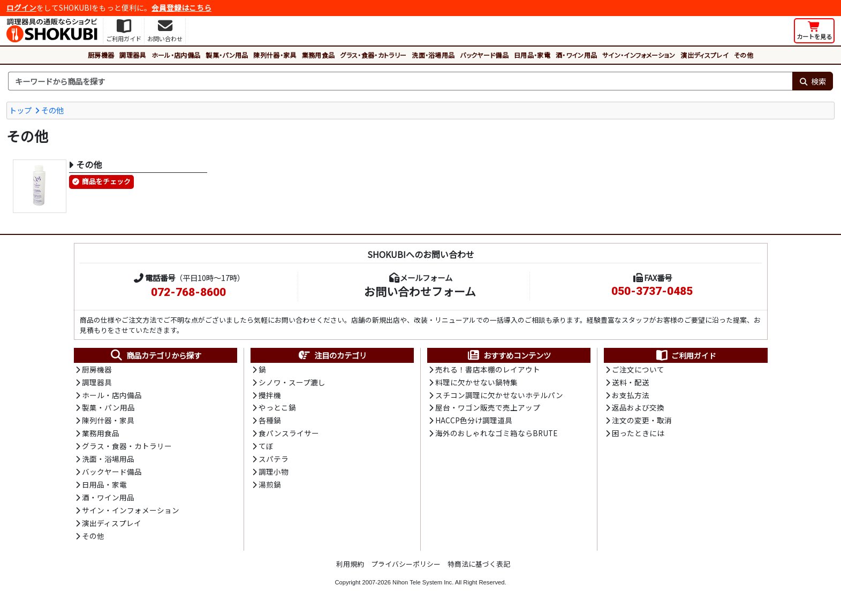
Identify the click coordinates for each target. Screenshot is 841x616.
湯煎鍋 (270, 487)
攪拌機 (270, 396)
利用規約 (350, 567)
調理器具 (132, 55)
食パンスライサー (289, 435)
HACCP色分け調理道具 (474, 422)
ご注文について (638, 370)
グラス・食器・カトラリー (373, 55)
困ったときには (638, 435)
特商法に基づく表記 (479, 567)
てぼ (266, 448)
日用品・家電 (532, 55)
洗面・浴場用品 (433, 55)
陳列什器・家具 (275, 55)
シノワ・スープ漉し (292, 383)
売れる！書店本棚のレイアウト (488, 370)
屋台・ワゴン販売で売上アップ (488, 409)
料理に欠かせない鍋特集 (476, 383)
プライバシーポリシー (406, 567)
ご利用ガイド (685, 355)
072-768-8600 (188, 292)
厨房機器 (101, 55)
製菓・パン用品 (227, 55)
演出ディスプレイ (704, 55)
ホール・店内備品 (176, 55)
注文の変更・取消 (642, 422)
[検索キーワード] (400, 81)
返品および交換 (638, 409)
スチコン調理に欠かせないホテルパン (499, 396)
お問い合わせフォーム (420, 291)
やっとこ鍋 (277, 409)
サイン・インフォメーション (639, 55)
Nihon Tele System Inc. (423, 585)
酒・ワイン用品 (576, 55)
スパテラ (274, 461)
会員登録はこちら (181, 7)
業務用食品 (319, 55)
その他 (744, 55)
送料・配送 (631, 383)
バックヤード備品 (484, 55)
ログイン (21, 7)
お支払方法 (631, 396)
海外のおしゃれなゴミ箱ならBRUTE (496, 435)
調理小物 (274, 474)
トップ (20, 110)
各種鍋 (270, 422)
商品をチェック (106, 182)
